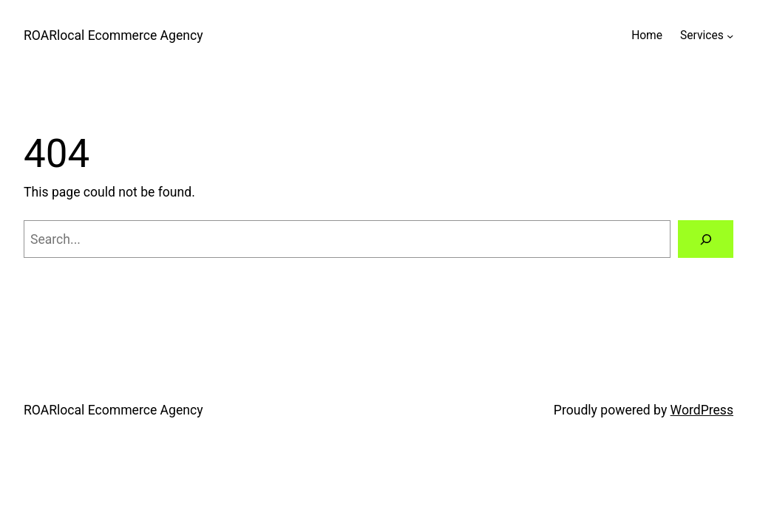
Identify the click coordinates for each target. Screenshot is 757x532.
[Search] (706, 239)
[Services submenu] (730, 36)
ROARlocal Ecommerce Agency (113, 35)
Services (702, 35)
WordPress (702, 410)
